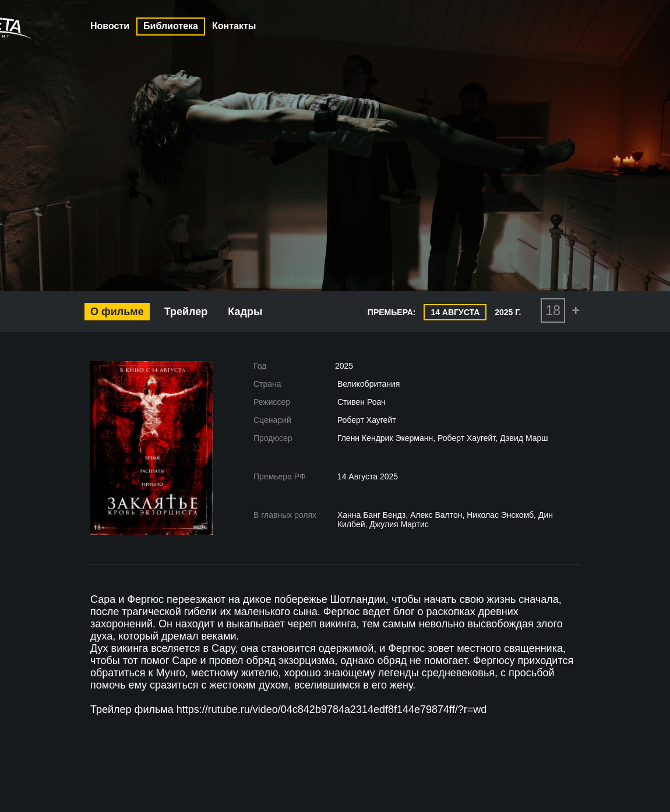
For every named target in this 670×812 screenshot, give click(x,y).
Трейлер (186, 312)
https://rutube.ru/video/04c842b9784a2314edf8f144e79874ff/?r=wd (332, 709)
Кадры (245, 312)
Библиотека (171, 26)
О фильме (117, 312)
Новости (110, 26)
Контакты (234, 26)
